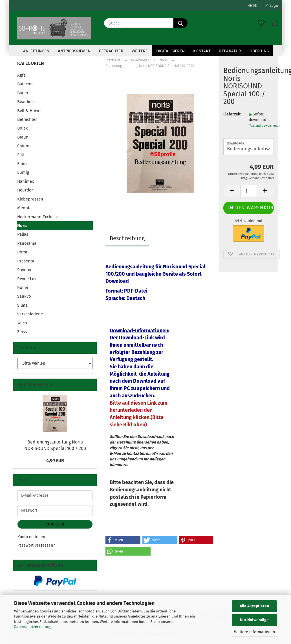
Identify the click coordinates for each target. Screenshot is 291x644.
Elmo (22, 164)
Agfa (21, 75)
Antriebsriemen (74, 51)
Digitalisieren (170, 51)
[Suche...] (180, 23)
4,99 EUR (55, 461)
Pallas (23, 234)
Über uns (259, 51)
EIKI (21, 155)
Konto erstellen (31, 537)
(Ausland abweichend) (264, 126)
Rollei (23, 288)
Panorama (27, 243)
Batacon (25, 84)
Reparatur (230, 51)
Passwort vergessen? (36, 545)
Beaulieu (26, 102)
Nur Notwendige (254, 620)
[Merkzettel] (261, 23)
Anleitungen (36, 51)
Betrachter (111, 51)
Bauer (23, 93)
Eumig (23, 172)
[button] (275, 23)
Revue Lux (27, 279)
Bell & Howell (30, 111)
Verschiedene (30, 314)
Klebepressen (30, 199)
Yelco (22, 323)
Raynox (24, 270)
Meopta (24, 208)
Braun (23, 137)
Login (272, 6)
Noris (22, 226)
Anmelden (55, 524)
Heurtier (25, 190)
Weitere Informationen (254, 632)
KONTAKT (202, 51)
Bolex (22, 128)
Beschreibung (127, 238)
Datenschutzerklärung (33, 627)
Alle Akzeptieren (254, 606)
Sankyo (24, 296)
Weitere (140, 51)
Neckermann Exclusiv (37, 217)
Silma (22, 305)
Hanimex (26, 181)
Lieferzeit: (232, 114)
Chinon (24, 146)
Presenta (26, 261)
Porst (22, 252)
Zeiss (22, 332)
